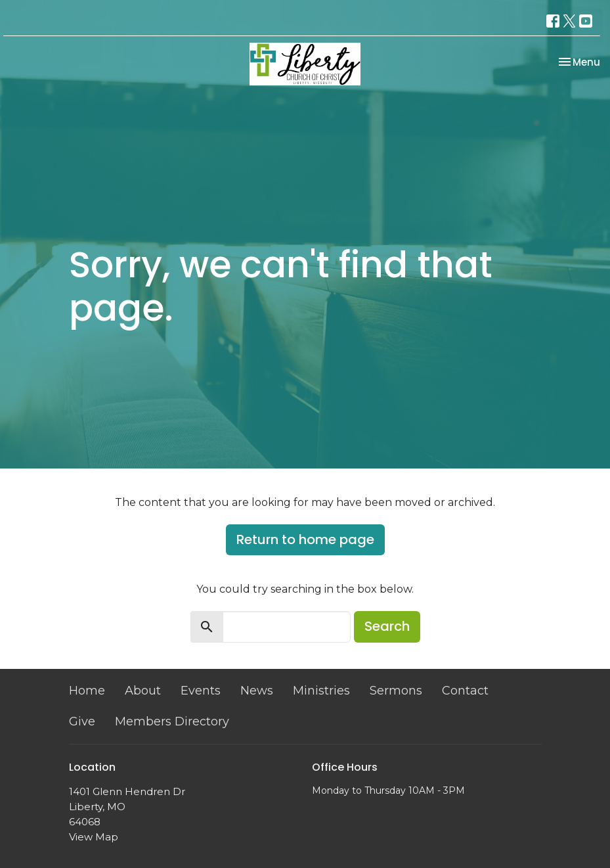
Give (82, 721)
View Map (94, 837)
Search (387, 626)
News (257, 691)
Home (87, 691)
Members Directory (172, 721)
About (143, 691)
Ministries (321, 691)
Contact (465, 691)
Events (201, 691)
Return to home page (305, 539)
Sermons (396, 691)
